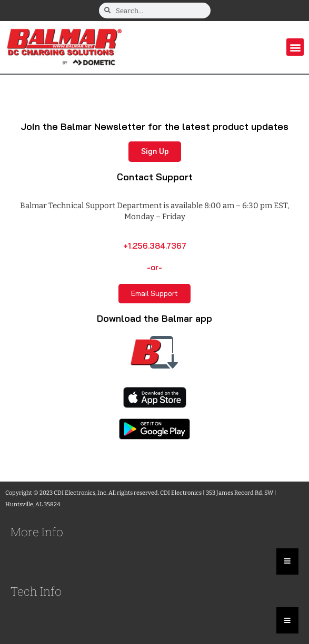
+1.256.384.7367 (155, 246)
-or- (154, 267)
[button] (295, 47)
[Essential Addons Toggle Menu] (287, 561)
